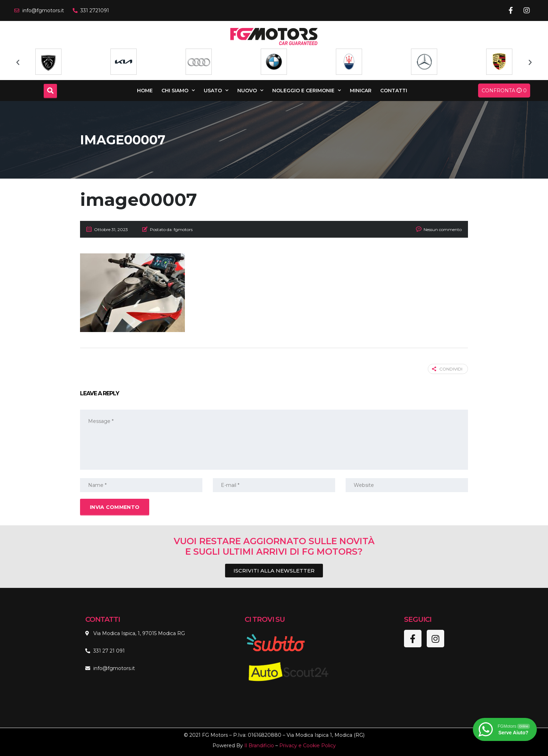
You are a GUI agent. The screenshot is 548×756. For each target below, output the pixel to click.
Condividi (447, 369)
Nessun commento (443, 229)
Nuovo (250, 91)
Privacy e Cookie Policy (308, 746)
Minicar (361, 91)
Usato (216, 91)
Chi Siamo (178, 91)
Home (145, 91)
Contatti (394, 91)
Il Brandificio (259, 746)
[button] (18, 63)
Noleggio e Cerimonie (307, 91)
